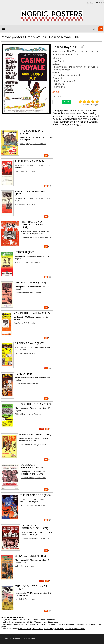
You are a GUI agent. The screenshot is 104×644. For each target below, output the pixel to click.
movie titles (47, 622)
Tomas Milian (33, 384)
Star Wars (60, 629)
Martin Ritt (20, 599)
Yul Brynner (32, 566)
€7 (48, 429)
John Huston (20, 204)
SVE (102, 3)
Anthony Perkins (42, 538)
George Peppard (40, 445)
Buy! (66, 102)
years (56, 622)
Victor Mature (34, 262)
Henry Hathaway (22, 293)
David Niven (76, 67)
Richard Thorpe (21, 262)
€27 (48, 247)
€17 (48, 156)
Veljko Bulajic (21, 566)
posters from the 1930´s (75, 629)
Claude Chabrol (27, 478)
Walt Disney (49, 629)
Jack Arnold (19, 323)
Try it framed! (68, 81)
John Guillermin (26, 445)
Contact (90, 3)
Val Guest (59, 61)
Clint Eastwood (25, 629)
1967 (56, 81)
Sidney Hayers (26, 144)
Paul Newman (31, 599)
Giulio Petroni (21, 384)
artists (39, 622)
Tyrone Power (35, 293)
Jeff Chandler (30, 323)
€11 (48, 277)
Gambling (59, 87)
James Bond (73, 75)
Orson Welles (91, 67)
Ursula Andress (62, 70)
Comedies (60, 75)
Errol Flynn (31, 204)
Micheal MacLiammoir (42, 237)
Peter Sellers (61, 67)
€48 (48, 186)
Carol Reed (20, 171)
